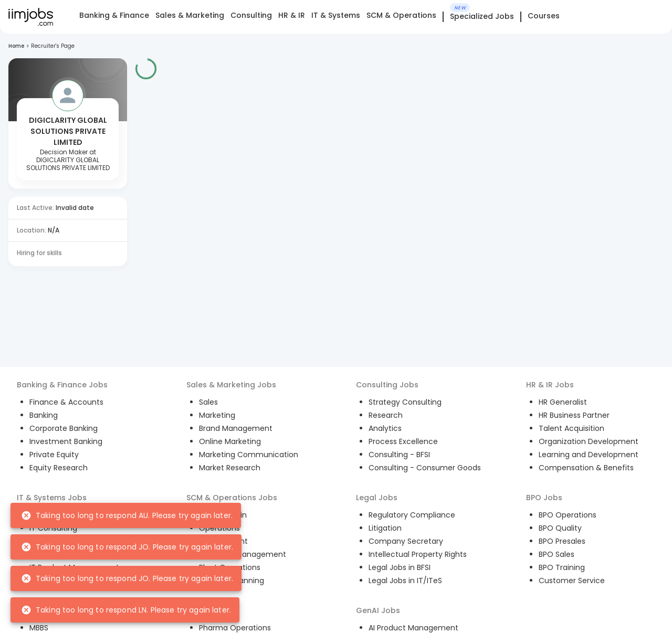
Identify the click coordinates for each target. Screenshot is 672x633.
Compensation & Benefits (586, 468)
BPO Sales (556, 554)
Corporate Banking (64, 428)
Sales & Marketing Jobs (231, 385)
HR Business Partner (574, 415)
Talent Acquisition (571, 428)
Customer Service (572, 581)
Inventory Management (243, 554)
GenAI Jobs (378, 610)
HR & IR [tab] (292, 15)
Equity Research (59, 468)
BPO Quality (560, 528)
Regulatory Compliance (412, 515)
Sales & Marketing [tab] (190, 15)
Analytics (385, 428)
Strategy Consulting (405, 402)
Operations (219, 528)
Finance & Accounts (66, 402)
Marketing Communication (249, 455)
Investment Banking (66, 441)
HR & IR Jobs (550, 385)
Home (16, 46)
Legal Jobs (377, 498)
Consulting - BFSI (399, 455)
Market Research (230, 468)
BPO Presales (562, 541)
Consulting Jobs (387, 385)
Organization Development (589, 441)
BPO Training (562, 567)
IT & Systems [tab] (336, 15)
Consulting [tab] (251, 15)
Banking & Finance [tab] (114, 15)
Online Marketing (230, 441)
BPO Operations (568, 515)
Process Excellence (403, 441)
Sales (208, 402)
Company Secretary (406, 541)
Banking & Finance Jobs (62, 385)
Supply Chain (223, 515)
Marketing (217, 415)
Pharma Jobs (212, 610)
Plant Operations (230, 567)
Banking (44, 415)
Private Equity (54, 455)
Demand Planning (232, 581)
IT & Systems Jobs (52, 498)
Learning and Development (589, 455)
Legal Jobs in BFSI (400, 567)
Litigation (385, 528)
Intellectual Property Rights (418, 554)
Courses (544, 16)
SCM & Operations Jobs (232, 498)
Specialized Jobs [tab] (482, 17)
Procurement (223, 541)
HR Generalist (563, 402)
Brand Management (236, 428)
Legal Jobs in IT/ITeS (405, 581)
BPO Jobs (544, 498)
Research (386, 415)
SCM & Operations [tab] (401, 15)
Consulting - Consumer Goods (425, 468)
